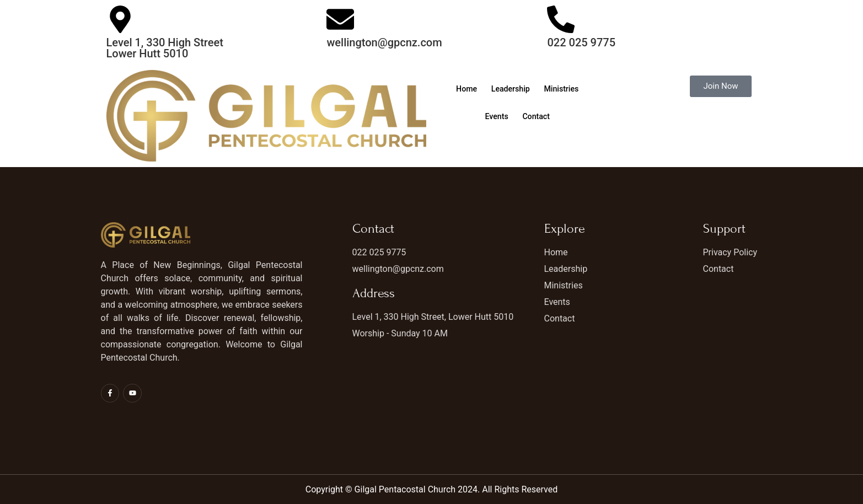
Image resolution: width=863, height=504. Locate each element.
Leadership (536, 89)
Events (521, 117)
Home (488, 89)
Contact (564, 117)
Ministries (473, 117)
